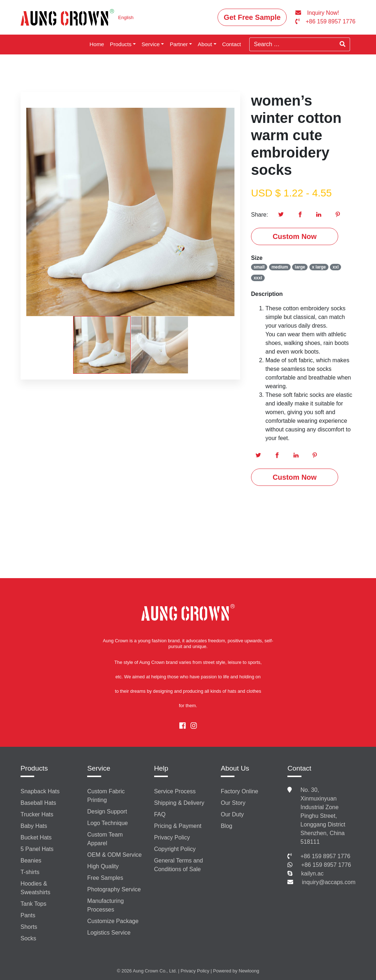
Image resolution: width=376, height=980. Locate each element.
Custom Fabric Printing (106, 796)
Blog (227, 826)
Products (121, 44)
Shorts (29, 927)
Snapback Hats (40, 791)
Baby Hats (34, 826)
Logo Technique (108, 823)
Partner (179, 44)
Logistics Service (109, 933)
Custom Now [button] (295, 236)
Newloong (249, 971)
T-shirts (30, 872)
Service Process (175, 791)
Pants (28, 915)
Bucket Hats (36, 837)
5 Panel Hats (37, 849)
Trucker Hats (37, 814)
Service (151, 44)
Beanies (31, 861)
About (205, 44)
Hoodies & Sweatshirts (35, 888)
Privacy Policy (172, 837)
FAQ (160, 814)
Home (97, 44)
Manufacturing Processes (105, 905)
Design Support (107, 812)
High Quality (103, 866)
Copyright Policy (175, 849)
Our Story (233, 803)
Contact (232, 44)
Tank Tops (33, 904)
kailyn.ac (312, 873)
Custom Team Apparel (105, 839)
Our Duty (232, 814)
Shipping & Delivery (179, 803)
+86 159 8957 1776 (325, 856)
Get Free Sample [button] (252, 17)
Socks (28, 938)
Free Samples (105, 878)
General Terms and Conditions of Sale (179, 865)
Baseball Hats (38, 803)
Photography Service (114, 889)
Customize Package (113, 921)
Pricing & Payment (178, 826)
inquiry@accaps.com (329, 882)
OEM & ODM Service (114, 855)
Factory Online (240, 791)
